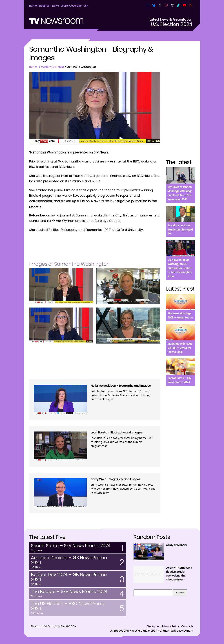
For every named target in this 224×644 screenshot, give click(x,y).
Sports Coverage (71, 6)
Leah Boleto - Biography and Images (116, 432)
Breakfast (45, 6)
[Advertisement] (95, 245)
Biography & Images (52, 67)
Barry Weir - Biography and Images (116, 479)
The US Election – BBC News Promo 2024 (68, 606)
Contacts (187, 626)
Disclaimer (153, 626)
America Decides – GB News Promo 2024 (69, 560)
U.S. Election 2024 (172, 24)
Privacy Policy (170, 626)
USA (86, 6)
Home (33, 6)
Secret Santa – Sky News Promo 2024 (71, 546)
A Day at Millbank (177, 545)
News (56, 6)
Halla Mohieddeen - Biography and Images (121, 386)
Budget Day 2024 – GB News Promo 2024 (69, 577)
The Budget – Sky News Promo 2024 (69, 592)
